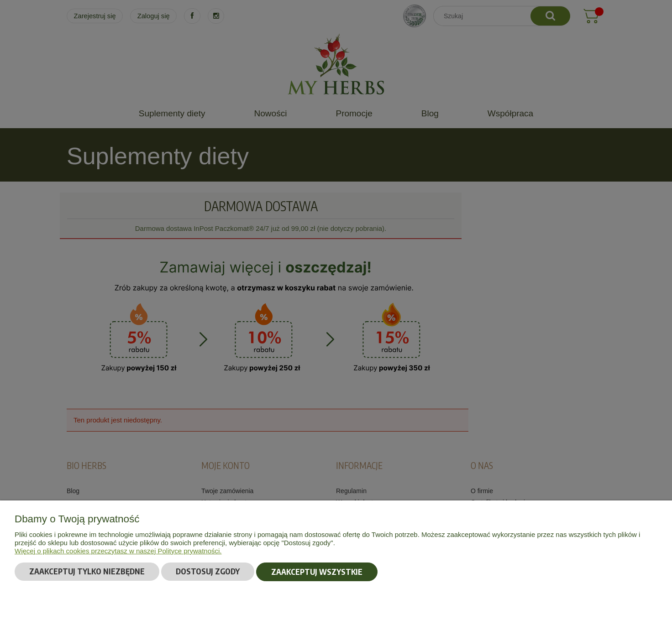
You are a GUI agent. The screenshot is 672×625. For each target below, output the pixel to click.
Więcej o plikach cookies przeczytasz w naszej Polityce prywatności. (118, 551)
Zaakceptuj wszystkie (317, 572)
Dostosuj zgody (208, 572)
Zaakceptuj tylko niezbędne (87, 572)
